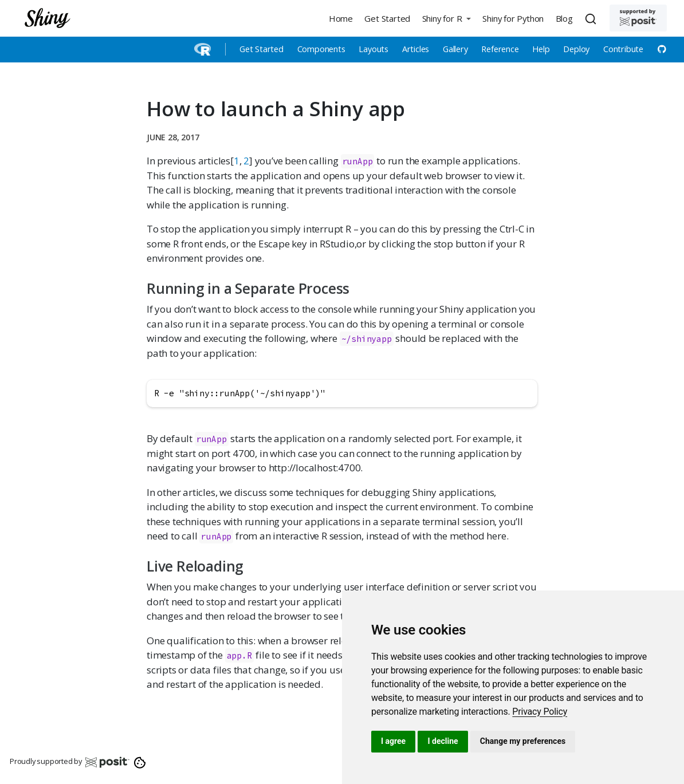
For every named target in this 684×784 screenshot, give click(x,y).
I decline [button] (443, 741)
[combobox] (592, 18)
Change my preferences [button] (523, 741)
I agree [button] (393, 741)
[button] (446, 18)
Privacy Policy (540, 712)
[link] (540, 712)
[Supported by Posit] (638, 18)
